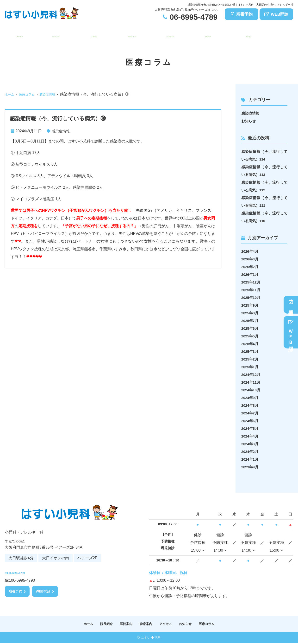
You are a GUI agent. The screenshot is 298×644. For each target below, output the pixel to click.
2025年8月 (251, 313)
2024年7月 (251, 413)
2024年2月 (251, 452)
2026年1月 (251, 274)
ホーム (19, 34)
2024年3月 (251, 444)
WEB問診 (276, 14)
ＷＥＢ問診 (291, 332)
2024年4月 (251, 436)
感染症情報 (61, 131)
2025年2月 (251, 359)
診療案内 (130, 34)
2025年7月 (251, 321)
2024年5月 (251, 428)
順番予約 (242, 14)
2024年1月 (251, 459)
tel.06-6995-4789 (36, 571)
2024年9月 (251, 398)
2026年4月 (251, 251)
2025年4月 (251, 344)
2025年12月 (251, 282)
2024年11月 (251, 382)
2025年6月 (251, 328)
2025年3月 (251, 351)
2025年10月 (251, 298)
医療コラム (247, 34)
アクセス (169, 34)
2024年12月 (251, 375)
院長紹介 (54, 34)
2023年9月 (251, 467)
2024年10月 (251, 390)
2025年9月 (251, 305)
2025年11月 (251, 290)
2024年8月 (251, 405)
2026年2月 (251, 267)
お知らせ (207, 34)
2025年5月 (251, 336)
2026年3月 (251, 259)
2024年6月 (251, 421)
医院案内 (93, 34)
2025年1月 (251, 367)
